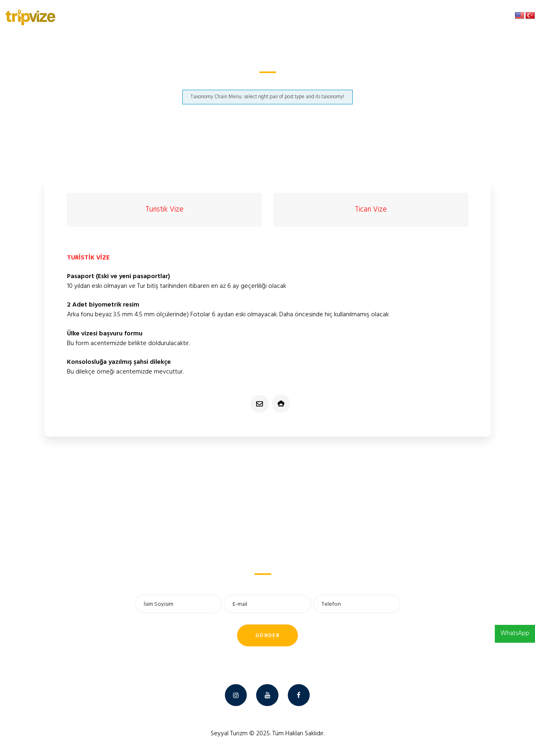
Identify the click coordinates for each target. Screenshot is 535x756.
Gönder (267, 636)
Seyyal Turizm (229, 734)
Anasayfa (209, 83)
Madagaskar (246, 83)
